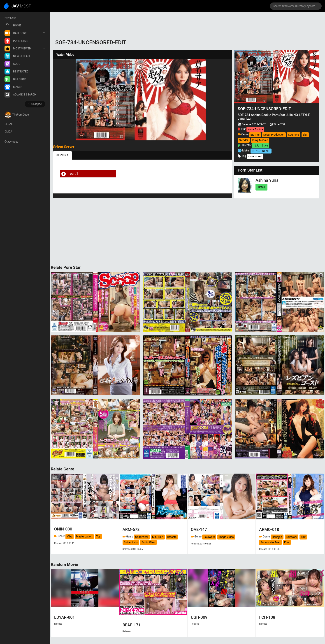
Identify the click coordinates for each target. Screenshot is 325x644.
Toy (98, 537)
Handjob (277, 537)
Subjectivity (131, 542)
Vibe (70, 537)
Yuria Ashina (255, 129)
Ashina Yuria (267, 180)
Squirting (294, 135)
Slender (244, 140)
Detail (261, 187)
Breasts (172, 537)
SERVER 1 (62, 155)
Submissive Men (270, 542)
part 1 (69, 174)
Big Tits (255, 135)
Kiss (287, 542)
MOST (18, 6)
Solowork (209, 537)
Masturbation (84, 537)
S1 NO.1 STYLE (261, 151)
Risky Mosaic (260, 140)
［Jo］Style (261, 146)
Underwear (142, 537)
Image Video (226, 537)
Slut (305, 135)
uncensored (255, 156)
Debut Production (274, 135)
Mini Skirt (158, 537)
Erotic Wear (148, 542)
